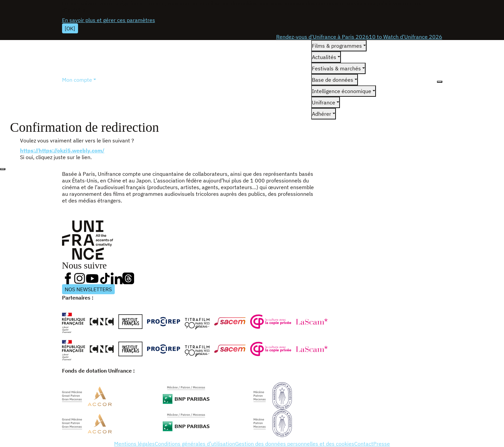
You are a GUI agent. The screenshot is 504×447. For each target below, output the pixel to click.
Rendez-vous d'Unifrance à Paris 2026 (323, 37)
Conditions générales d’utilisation (195, 444)
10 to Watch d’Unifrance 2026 (406, 37)
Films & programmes (337, 46)
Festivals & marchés (336, 68)
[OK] (70, 28)
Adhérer (322, 114)
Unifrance (324, 102)
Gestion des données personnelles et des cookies (295, 444)
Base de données (333, 80)
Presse (382, 444)
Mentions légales (134, 444)
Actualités (324, 57)
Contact (364, 444)
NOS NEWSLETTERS (88, 289)
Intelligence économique (342, 91)
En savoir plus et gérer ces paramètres (109, 20)
